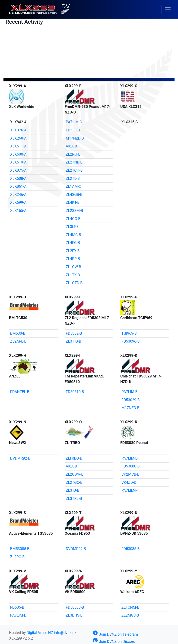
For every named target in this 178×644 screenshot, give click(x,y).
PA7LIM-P (130, 490)
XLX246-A (18, 195)
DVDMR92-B (20, 458)
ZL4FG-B (73, 243)
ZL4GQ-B (73, 219)
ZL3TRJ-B (74, 499)
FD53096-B (131, 341)
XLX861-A (18, 186)
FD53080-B (131, 466)
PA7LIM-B (18, 615)
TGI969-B (129, 333)
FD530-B (73, 130)
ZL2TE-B (73, 179)
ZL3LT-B (72, 227)
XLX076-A (18, 130)
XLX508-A (18, 179)
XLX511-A (18, 146)
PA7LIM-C (74, 122)
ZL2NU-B (73, 154)
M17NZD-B (75, 138)
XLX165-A (18, 211)
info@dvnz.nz (65, 633)
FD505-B (17, 607)
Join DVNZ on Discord (114, 642)
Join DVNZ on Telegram (115, 634)
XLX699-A (18, 202)
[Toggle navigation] (168, 9)
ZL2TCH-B (74, 170)
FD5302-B (74, 333)
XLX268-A (18, 138)
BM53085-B (20, 549)
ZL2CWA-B (75, 474)
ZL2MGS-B (130, 615)
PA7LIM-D (130, 458)
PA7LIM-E (129, 392)
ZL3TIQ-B (74, 341)
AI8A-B (72, 146)
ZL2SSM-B (75, 211)
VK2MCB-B (130, 474)
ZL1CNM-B (130, 607)
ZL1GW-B (73, 267)
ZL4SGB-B (74, 195)
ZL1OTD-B (74, 283)
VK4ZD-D (129, 482)
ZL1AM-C (73, 186)
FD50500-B (75, 607)
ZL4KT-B (73, 202)
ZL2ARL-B (18, 341)
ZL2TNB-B (74, 162)
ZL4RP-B (73, 259)
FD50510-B (75, 392)
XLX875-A (18, 170)
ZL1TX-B (73, 275)
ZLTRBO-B (74, 458)
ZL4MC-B (73, 235)
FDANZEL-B (20, 392)
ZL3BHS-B (74, 615)
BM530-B (18, 333)
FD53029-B (131, 400)
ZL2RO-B (17, 557)
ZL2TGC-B (74, 482)
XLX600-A (18, 154)
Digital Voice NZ (40, 633)
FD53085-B (131, 549)
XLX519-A (18, 162)
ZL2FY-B (73, 251)
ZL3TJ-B (73, 490)
